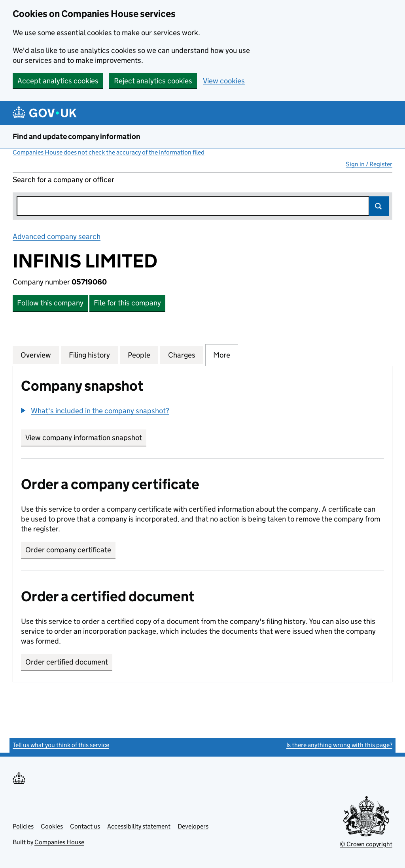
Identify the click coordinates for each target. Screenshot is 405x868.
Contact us (85, 826)
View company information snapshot (86, 438)
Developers (193, 826)
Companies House (59, 842)
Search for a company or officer (63, 180)
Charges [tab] (182, 355)
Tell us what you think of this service (61, 745)
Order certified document (67, 662)
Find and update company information (77, 137)
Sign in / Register (369, 164)
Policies (23, 826)
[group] (202, 412)
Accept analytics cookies (58, 81)
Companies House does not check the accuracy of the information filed (109, 152)
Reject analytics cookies (153, 81)
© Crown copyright (366, 844)
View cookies (224, 81)
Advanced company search (57, 236)
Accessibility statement (139, 826)
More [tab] (222, 355)
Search (379, 206)
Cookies (52, 826)
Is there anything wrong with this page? (339, 745)
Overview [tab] (36, 355)
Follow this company (50, 303)
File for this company (127, 303)
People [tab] (139, 355)
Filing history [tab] (89, 355)
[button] (95, 411)
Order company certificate (68, 550)
